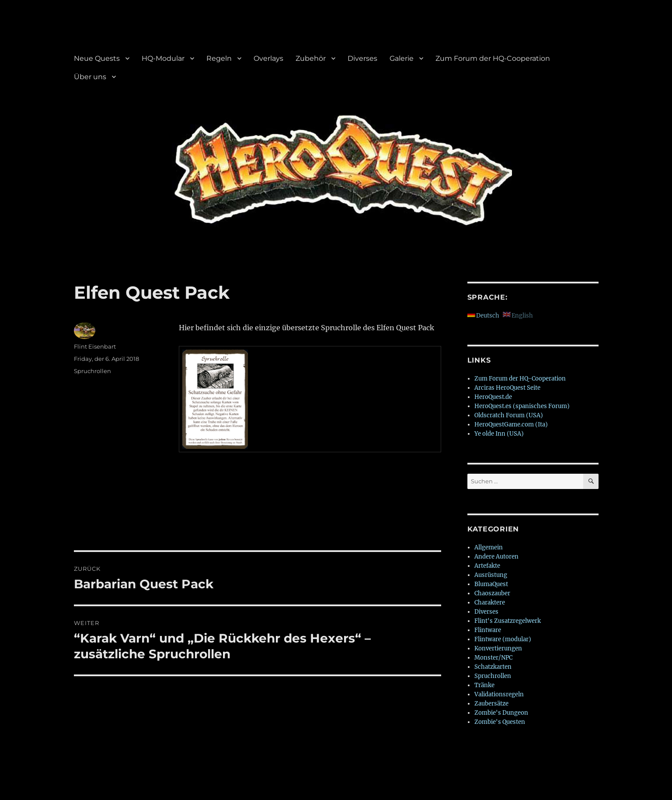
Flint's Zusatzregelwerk (508, 621)
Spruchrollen (92, 371)
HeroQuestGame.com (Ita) (511, 424)
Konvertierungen (498, 648)
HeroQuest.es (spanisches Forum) (522, 406)
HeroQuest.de (493, 397)
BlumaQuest (491, 584)
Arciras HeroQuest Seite (507, 388)
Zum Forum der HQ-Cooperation (493, 58)
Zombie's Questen (500, 722)
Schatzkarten (493, 667)
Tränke (484, 685)
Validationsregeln (499, 694)
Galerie (402, 58)
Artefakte (487, 566)
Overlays (268, 58)
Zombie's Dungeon (501, 713)
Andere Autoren (496, 557)
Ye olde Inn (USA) (499, 434)
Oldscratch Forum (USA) (509, 415)
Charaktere (490, 603)
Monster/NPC (493, 658)
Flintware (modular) (503, 639)
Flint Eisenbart (95, 346)
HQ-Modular (163, 58)
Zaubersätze (491, 704)
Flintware (488, 630)
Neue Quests (97, 58)
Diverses (362, 58)
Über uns (90, 77)
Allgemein (489, 547)
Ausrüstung (491, 575)
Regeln (219, 58)
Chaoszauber (492, 593)
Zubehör (311, 58)
